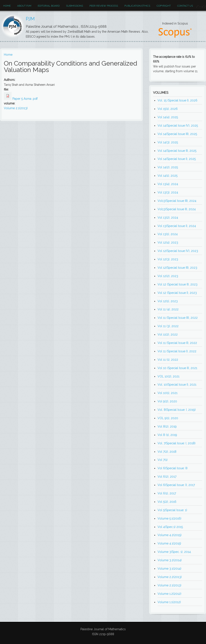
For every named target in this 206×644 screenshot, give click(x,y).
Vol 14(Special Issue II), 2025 (177, 151)
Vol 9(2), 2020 (167, 401)
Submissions (75, 6)
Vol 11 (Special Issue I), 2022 (177, 351)
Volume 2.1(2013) (16, 108)
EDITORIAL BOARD (49, 6)
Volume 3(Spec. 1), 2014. (174, 552)
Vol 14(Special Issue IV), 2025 (178, 126)
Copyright (164, 6)
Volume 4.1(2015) (169, 543)
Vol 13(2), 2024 (168, 218)
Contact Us (185, 6)
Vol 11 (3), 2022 (168, 326)
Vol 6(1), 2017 (167, 493)
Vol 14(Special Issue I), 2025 (177, 159)
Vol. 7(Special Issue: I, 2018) (176, 443)
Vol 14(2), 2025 (168, 167)
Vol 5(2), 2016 (167, 502)
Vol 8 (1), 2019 (167, 435)
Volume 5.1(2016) (169, 518)
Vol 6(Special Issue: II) (173, 468)
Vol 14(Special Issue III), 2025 (177, 134)
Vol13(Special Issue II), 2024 (177, 209)
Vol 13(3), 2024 (168, 192)
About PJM (24, 6)
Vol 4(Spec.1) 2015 (170, 527)
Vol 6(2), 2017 (167, 477)
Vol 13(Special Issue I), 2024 (177, 226)
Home (7, 6)
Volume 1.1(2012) (169, 602)
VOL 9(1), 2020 (168, 418)
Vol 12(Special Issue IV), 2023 (178, 251)
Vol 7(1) (163, 460)
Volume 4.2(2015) (170, 535)
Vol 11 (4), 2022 (168, 309)
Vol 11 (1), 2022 (168, 360)
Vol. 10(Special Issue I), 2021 (177, 385)
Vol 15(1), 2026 (168, 109)
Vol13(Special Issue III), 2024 (177, 201)
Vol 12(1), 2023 (168, 301)
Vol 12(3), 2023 (168, 259)
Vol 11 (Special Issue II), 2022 (177, 343)
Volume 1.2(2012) (169, 594)
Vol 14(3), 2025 (168, 142)
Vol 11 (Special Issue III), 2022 (178, 318)
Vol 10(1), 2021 (167, 393)
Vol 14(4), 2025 (168, 117)
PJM (30, 19)
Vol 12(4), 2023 (168, 242)
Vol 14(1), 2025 (167, 176)
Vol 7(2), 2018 (167, 452)
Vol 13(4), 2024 (168, 184)
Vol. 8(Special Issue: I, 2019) (177, 410)
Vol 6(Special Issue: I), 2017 (176, 485)
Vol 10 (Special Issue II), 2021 (177, 368)
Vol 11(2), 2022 (168, 334)
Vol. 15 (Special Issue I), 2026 (177, 100)
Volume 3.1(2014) (169, 569)
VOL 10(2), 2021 (168, 376)
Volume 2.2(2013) (170, 577)
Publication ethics (137, 6)
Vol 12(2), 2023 (168, 276)
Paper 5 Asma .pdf (25, 99)
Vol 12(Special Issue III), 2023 (177, 268)
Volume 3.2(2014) (170, 560)
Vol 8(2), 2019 (167, 426)
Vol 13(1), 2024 (168, 234)
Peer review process (104, 6)
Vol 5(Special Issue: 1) (172, 510)
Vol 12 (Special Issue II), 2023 (177, 284)
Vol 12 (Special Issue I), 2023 (177, 293)
